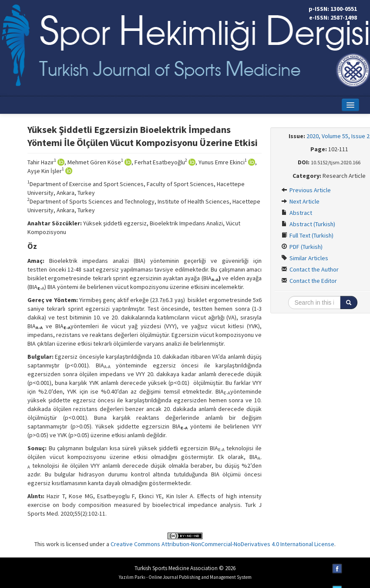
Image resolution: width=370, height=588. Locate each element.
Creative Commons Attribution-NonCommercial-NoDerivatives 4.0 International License (222, 544)
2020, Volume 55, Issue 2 (338, 136)
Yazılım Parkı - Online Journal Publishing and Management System (185, 577)
